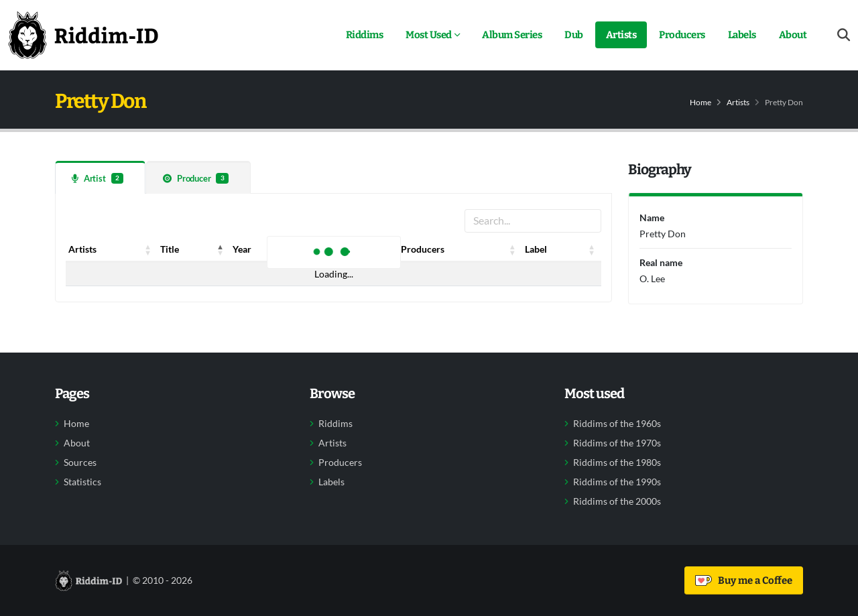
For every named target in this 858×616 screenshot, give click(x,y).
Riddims (365, 35)
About (793, 35)
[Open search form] (844, 35)
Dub (574, 35)
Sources (80, 463)
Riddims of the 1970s (617, 443)
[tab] (100, 177)
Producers (682, 35)
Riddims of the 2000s (617, 501)
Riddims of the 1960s (617, 424)
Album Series (512, 35)
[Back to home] (83, 35)
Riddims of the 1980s (617, 463)
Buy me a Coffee (744, 580)
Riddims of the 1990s (617, 482)
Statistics (82, 482)
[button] (148, 249)
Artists (621, 35)
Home (700, 102)
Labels (742, 35)
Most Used (429, 35)
